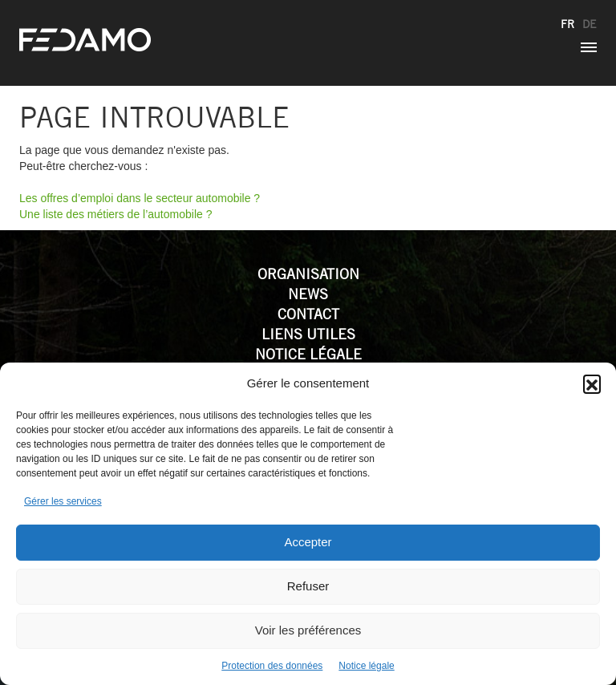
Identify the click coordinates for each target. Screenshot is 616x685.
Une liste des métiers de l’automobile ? (115, 214)
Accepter (308, 542)
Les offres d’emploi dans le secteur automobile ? (140, 198)
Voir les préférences (308, 630)
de (590, 24)
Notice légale (366, 666)
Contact (308, 314)
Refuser (308, 586)
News (308, 294)
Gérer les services (63, 501)
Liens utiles (308, 334)
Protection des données (272, 666)
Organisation (308, 274)
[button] (592, 383)
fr (567, 24)
